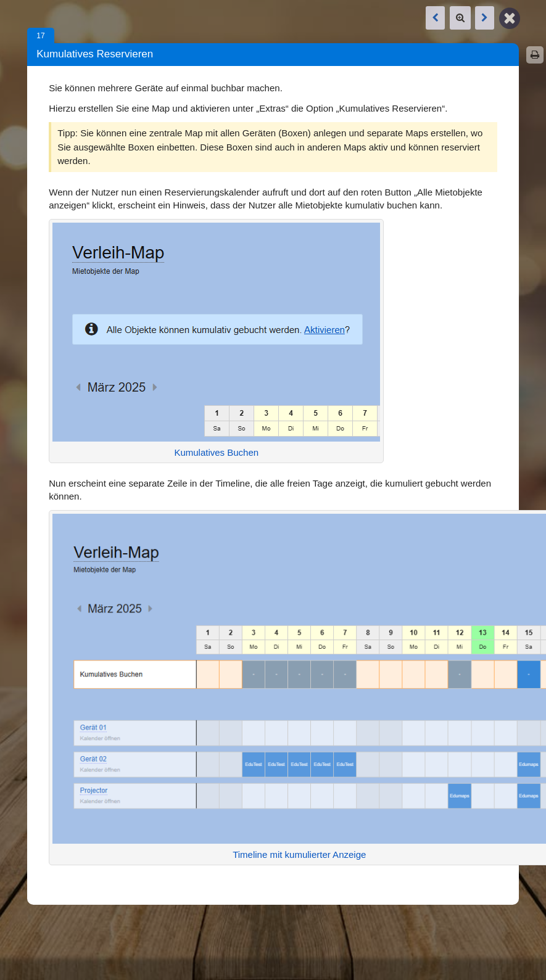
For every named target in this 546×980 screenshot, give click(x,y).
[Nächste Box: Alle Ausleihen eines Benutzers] (485, 18)
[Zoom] (460, 18)
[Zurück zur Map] (510, 17)
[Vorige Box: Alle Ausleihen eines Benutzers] (435, 18)
